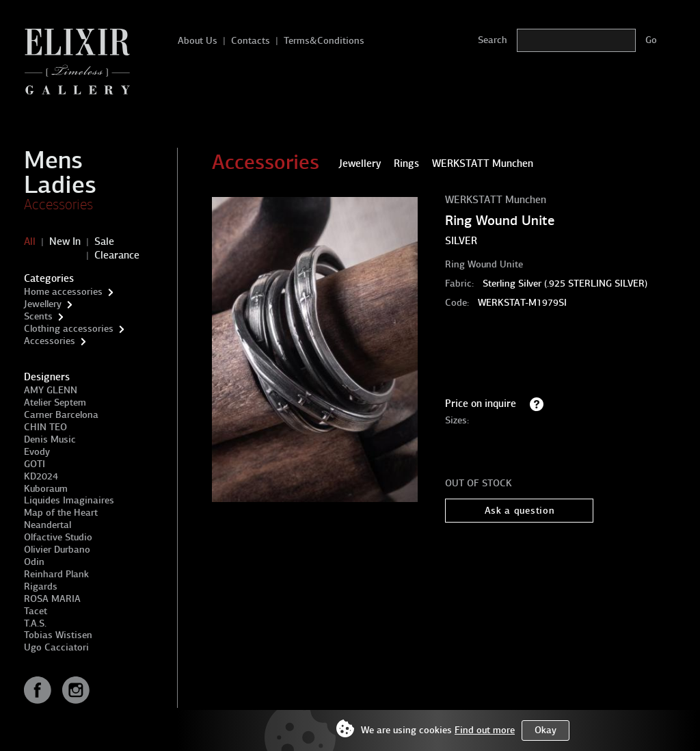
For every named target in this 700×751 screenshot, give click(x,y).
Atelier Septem (55, 403)
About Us (198, 41)
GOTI (35, 464)
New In (65, 241)
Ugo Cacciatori (56, 647)
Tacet (36, 611)
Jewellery (43, 304)
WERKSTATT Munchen (496, 200)
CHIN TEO (45, 427)
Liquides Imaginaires (69, 500)
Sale (104, 241)
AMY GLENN (51, 390)
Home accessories (63, 292)
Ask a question (520, 511)
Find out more (485, 730)
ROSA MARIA (52, 599)
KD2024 (41, 476)
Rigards (41, 587)
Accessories (58, 205)
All (30, 241)
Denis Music (50, 439)
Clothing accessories (69, 329)
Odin (34, 562)
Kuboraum (46, 489)
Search (493, 40)
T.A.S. (35, 623)
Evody (37, 452)
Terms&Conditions (324, 41)
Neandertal (48, 525)
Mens (53, 160)
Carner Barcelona (61, 415)
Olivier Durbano (57, 550)
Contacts (251, 41)
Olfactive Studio (58, 537)
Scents (38, 316)
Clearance (117, 255)
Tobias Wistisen (58, 635)
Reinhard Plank (56, 574)
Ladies (60, 185)
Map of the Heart (61, 513)
